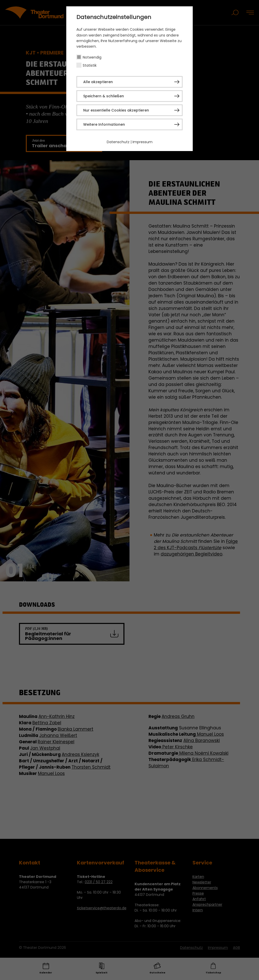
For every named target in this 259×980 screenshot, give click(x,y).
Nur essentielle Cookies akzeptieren (116, 110)
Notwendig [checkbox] (92, 57)
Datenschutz (118, 142)
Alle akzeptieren (98, 82)
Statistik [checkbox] (90, 65)
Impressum (143, 142)
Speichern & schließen (104, 96)
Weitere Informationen (104, 124)
